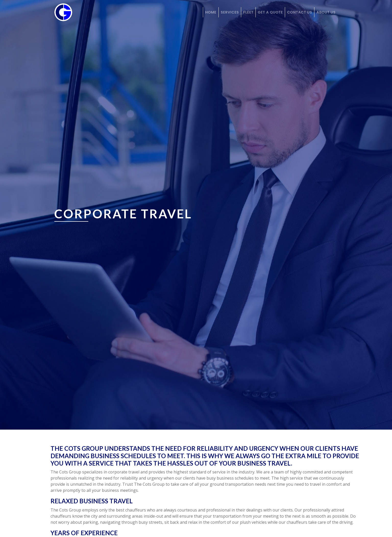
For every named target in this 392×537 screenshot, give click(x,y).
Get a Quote (270, 12)
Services (230, 12)
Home (211, 12)
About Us (326, 12)
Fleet (248, 12)
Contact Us (300, 12)
